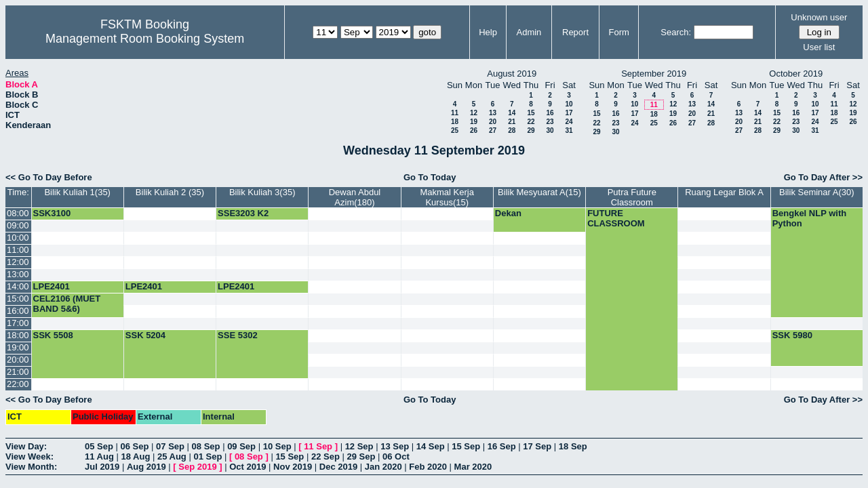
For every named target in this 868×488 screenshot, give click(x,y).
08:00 (18, 213)
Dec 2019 (338, 467)
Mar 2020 (473, 467)
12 (474, 113)
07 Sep (170, 446)
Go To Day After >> (823, 177)
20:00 (18, 360)
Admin (529, 32)
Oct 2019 (248, 467)
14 (512, 113)
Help (488, 32)
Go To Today (430, 177)
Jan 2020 (383, 467)
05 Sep (99, 446)
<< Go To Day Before (49, 177)
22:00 (18, 384)
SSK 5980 (792, 335)
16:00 (18, 311)
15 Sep (466, 446)
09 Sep (241, 446)
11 (455, 113)
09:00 (18, 225)
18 (455, 122)
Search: (676, 32)
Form (619, 32)
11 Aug (99, 456)
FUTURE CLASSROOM (616, 218)
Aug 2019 (146, 467)
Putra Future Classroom (632, 197)
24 (569, 122)
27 (493, 130)
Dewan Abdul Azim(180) (355, 197)
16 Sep (502, 446)
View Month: (31, 467)
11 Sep (318, 446)
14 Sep (431, 446)
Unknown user (819, 17)
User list (819, 47)
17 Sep (537, 446)
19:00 (18, 347)
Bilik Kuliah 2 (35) (170, 192)
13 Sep (395, 446)
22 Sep (325, 456)
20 (493, 122)
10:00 (18, 238)
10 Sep (277, 446)
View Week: (29, 456)
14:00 (18, 286)
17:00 (18, 323)
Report (575, 32)
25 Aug (172, 456)
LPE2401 (52, 286)
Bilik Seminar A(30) (817, 192)
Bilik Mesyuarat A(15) (539, 192)
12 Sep (359, 446)
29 (531, 130)
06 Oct (396, 456)
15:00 (18, 299)
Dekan (508, 213)
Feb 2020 (428, 467)
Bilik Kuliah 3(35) (262, 192)
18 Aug (135, 456)
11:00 (18, 250)
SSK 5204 (145, 335)
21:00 (18, 372)
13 (493, 113)
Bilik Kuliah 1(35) (77, 192)
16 (550, 113)
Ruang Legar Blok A (724, 192)
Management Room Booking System (145, 39)
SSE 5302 (238, 335)
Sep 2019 (197, 467)
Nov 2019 (293, 467)
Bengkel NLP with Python (810, 218)
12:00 (18, 262)
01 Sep (208, 456)
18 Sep (573, 446)
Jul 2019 (102, 467)
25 (455, 130)
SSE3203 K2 (243, 213)
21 (512, 122)
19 (474, 122)
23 (550, 122)
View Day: (26, 446)
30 (550, 130)
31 (569, 130)
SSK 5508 (53, 335)
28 (512, 130)
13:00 (18, 274)
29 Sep (361, 456)
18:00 (18, 335)
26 (474, 130)
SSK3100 (52, 213)
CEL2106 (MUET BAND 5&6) (67, 304)
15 (531, 113)
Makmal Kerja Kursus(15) (447, 197)
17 (569, 113)
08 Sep (206, 446)
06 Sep (135, 446)
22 (531, 122)
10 (569, 104)
